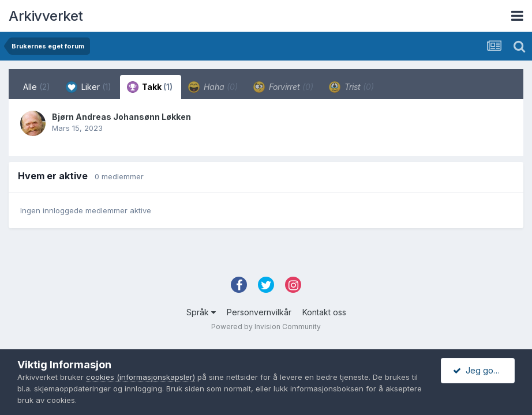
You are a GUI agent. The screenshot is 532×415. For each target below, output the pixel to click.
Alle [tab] (37, 87)
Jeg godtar (481, 370)
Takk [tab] (150, 87)
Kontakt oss (324, 312)
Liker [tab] (89, 87)
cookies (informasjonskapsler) (141, 377)
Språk (201, 312)
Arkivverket (46, 16)
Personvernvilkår (259, 312)
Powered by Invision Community (266, 327)
